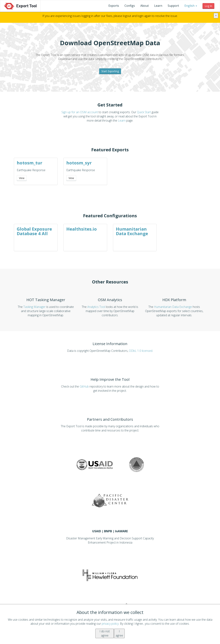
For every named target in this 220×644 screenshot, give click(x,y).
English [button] (191, 6)
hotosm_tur (30, 163)
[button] (191, 6)
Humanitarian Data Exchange (132, 231)
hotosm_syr (79, 163)
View (22, 178)
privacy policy (110, 624)
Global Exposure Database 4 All (34, 231)
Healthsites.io (82, 229)
